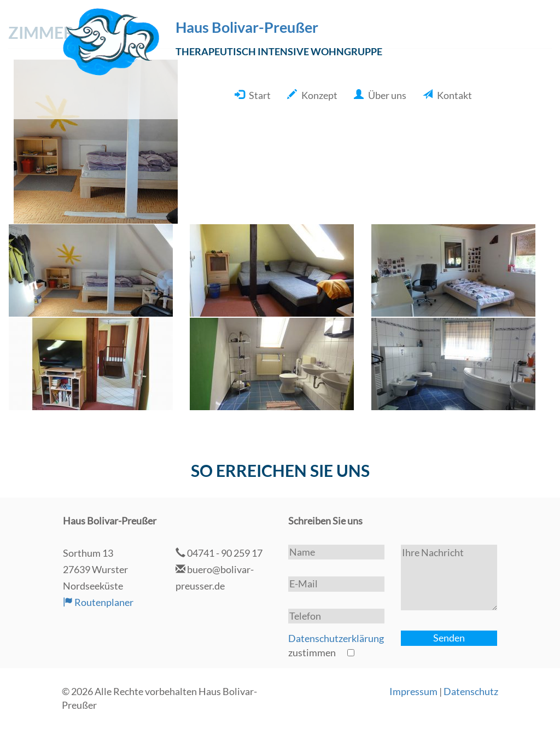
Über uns (387, 95)
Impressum (413, 691)
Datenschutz (471, 691)
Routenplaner (98, 602)
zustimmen (336, 645)
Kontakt (454, 95)
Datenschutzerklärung (336, 638)
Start (260, 95)
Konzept (319, 95)
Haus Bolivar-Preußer (247, 27)
